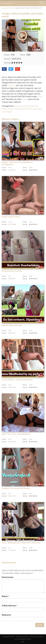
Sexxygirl (5, 8)
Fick (36, 106)
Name (5, 596)
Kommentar (8, 577)
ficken (25, 99)
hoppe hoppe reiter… (12, 217)
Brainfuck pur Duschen (12, 271)
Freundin (18, 109)
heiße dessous (30, 109)
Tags (23, 642)
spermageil (7, 112)
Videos (12, 8)
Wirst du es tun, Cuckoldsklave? (16, 434)
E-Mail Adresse (9, 606)
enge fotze (28, 106)
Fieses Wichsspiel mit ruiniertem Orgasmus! (21, 543)
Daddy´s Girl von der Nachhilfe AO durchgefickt (17, 164)
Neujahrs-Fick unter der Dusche (16, 489)
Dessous (11, 85)
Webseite (6, 615)
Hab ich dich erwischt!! (12, 326)
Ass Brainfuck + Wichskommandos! (17, 380)
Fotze (40, 96)
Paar (39, 109)
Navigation (7, 3)
